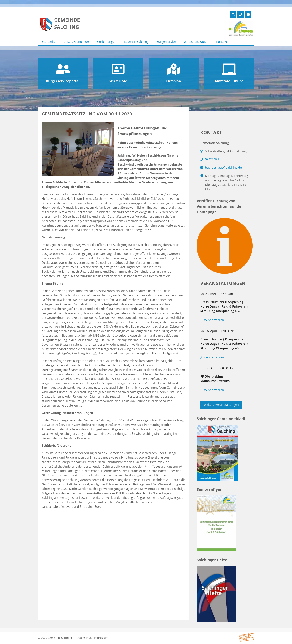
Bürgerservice (166, 42)
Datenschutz (85, 638)
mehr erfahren (212, 320)
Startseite (49, 42)
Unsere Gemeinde (76, 42)
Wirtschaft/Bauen (196, 42)
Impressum (101, 638)
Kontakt (222, 42)
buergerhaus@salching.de (223, 168)
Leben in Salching (136, 42)
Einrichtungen (107, 42)
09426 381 (212, 159)
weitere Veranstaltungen (221, 405)
